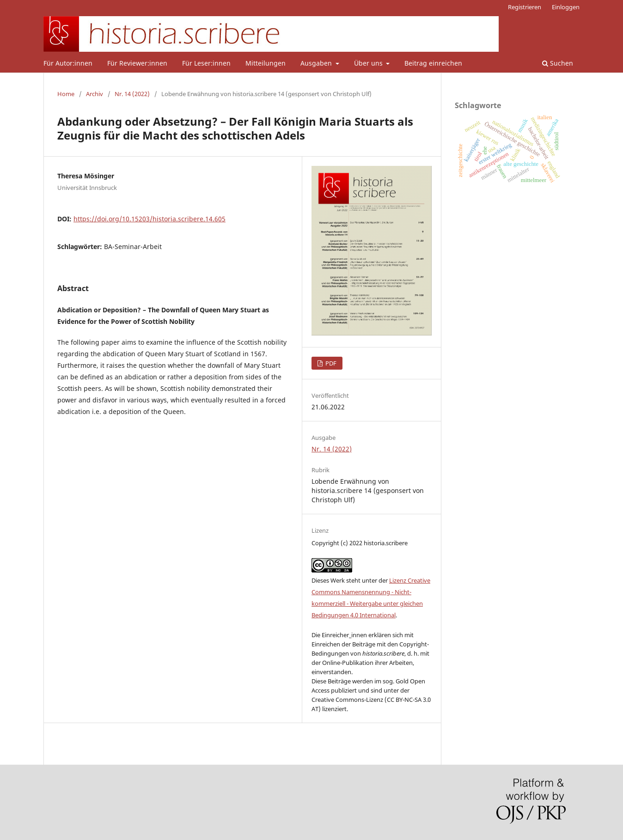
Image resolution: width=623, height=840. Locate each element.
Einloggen (566, 7)
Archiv (95, 94)
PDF (330, 363)
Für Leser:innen (206, 63)
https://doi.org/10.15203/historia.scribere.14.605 (150, 219)
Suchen (558, 63)
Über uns (369, 63)
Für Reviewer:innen (137, 63)
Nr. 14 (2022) (132, 94)
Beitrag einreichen (433, 63)
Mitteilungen (266, 63)
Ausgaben (317, 63)
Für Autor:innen (68, 63)
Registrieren (525, 7)
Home (66, 94)
